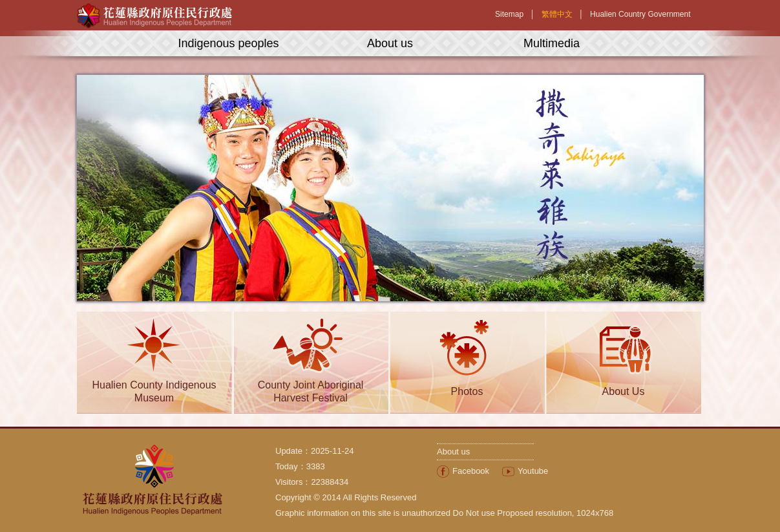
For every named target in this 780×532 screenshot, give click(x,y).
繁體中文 (557, 14)
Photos (467, 391)
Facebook (471, 471)
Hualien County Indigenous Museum (154, 391)
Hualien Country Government (640, 14)
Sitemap (509, 14)
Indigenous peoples (228, 43)
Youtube (533, 471)
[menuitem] (463, 471)
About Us (624, 391)
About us (390, 43)
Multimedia (552, 43)
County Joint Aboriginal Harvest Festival (311, 391)
